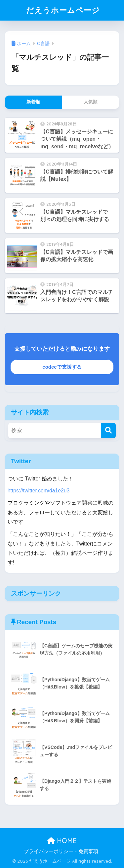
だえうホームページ (63, 10)
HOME (62, 841)
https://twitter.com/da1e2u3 (39, 491)
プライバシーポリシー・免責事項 (61, 851)
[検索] (108, 431)
